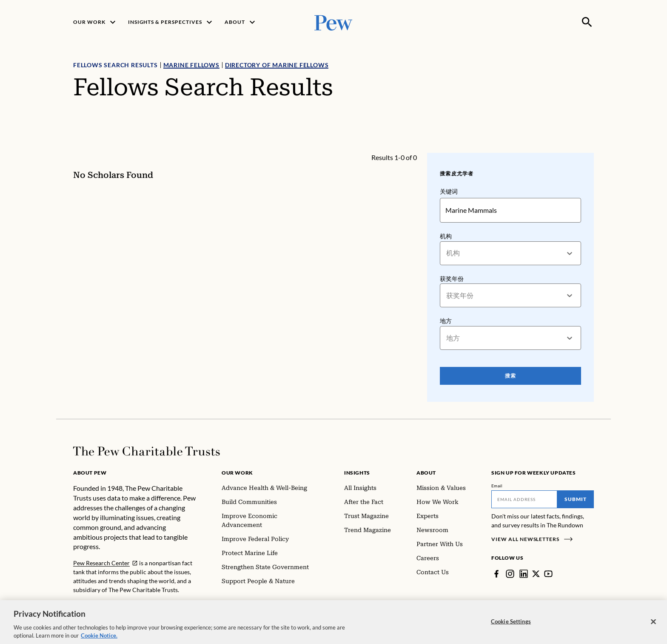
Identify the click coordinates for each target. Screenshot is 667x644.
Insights (357, 473)
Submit (576, 499)
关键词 (449, 191)
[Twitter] (536, 574)
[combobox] (447, 253)
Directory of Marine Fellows (277, 65)
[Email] (524, 499)
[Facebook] (496, 574)
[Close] (653, 627)
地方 (446, 321)
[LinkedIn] (524, 574)
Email (497, 486)
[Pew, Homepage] (333, 22)
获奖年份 (452, 279)
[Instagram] (510, 574)
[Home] (147, 451)
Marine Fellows (191, 65)
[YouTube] (548, 574)
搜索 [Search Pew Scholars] (510, 376)
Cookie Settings (511, 627)
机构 (446, 236)
